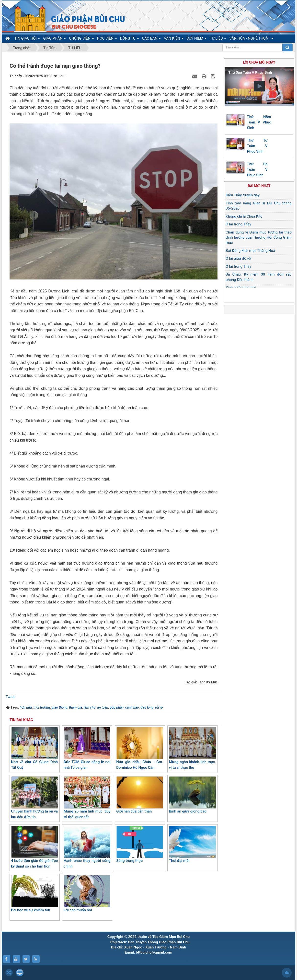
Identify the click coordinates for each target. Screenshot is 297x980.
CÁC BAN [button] (152, 39)
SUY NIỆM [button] (197, 39)
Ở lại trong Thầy (239, 224)
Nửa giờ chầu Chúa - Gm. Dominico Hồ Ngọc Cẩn (140, 748)
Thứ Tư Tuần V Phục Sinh (257, 146)
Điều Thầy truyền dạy (243, 195)
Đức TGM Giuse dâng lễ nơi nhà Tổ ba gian (87, 748)
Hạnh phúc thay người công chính (87, 847)
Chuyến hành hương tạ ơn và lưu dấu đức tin (34, 798)
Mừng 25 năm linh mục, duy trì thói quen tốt (87, 798)
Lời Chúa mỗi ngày (259, 62)
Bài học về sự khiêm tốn (34, 894)
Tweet (11, 697)
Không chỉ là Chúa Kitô (244, 216)
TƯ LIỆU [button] (218, 39)
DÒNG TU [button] (130, 39)
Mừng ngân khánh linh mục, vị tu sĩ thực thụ (192, 748)
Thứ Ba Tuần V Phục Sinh (257, 170)
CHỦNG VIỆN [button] (81, 39)
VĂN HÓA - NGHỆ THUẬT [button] (251, 39)
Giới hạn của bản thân (140, 795)
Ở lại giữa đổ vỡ (238, 258)
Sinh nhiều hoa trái (241, 288)
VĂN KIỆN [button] (174, 39)
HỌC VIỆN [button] (107, 39)
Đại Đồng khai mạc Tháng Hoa (251, 251)
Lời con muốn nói (87, 894)
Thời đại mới (192, 844)
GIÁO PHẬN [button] (54, 39)
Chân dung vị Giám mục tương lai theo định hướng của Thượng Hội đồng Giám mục (259, 238)
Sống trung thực (140, 844)
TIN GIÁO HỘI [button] (27, 39)
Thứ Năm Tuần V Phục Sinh (259, 122)
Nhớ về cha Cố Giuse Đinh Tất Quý (34, 748)
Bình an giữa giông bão (192, 795)
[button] (259, 86)
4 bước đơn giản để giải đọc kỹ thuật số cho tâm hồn (34, 847)
